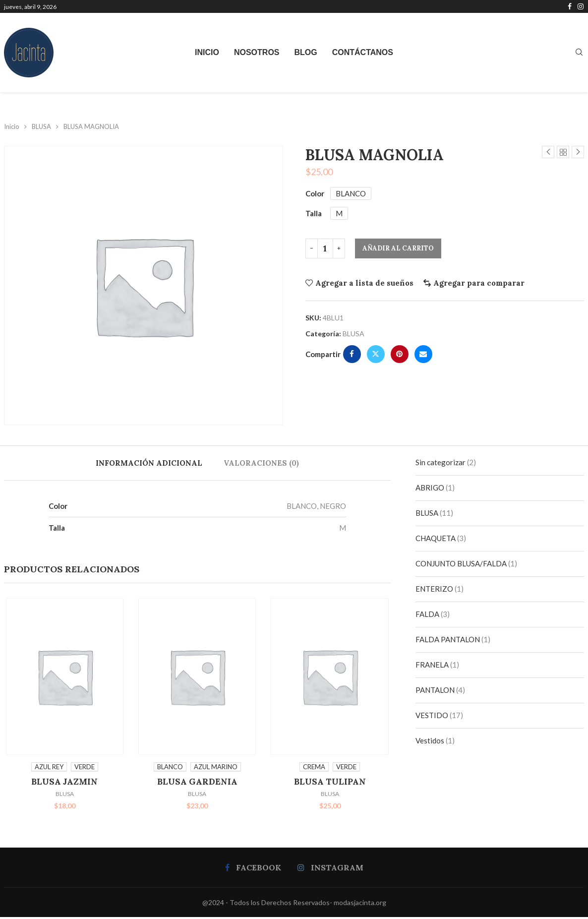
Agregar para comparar (479, 283)
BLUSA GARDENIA (197, 783)
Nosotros (257, 52)
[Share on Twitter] (376, 354)
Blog (306, 52)
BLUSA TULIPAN (331, 783)
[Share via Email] (423, 354)
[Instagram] (581, 6)
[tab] (149, 463)
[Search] (579, 53)
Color (315, 193)
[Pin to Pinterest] (400, 354)
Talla (314, 213)
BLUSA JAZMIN (63, 783)
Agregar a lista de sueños (364, 283)
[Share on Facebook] (352, 354)
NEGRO (333, 506)
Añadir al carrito (398, 248)
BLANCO (351, 193)
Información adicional (149, 463)
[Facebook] (570, 6)
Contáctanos (363, 52)
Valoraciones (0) (261, 463)
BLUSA (41, 126)
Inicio (207, 52)
